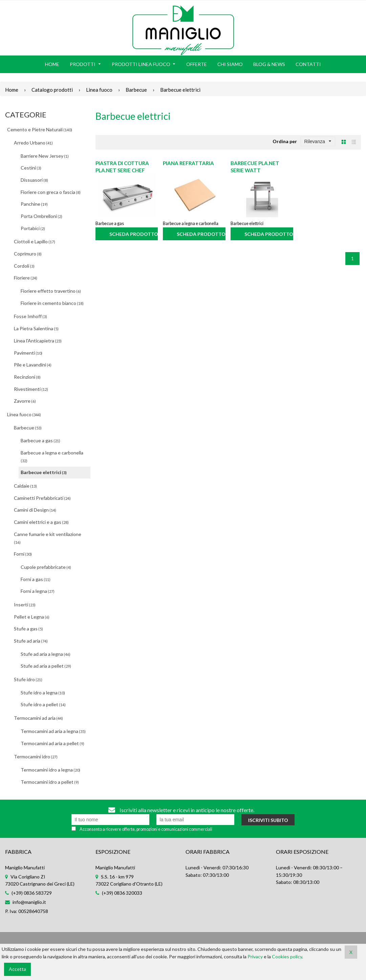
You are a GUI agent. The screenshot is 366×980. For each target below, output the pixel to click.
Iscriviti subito (268, 820)
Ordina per (285, 141)
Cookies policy (287, 956)
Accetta (17, 969)
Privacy (255, 956)
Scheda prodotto (134, 234)
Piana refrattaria (188, 163)
